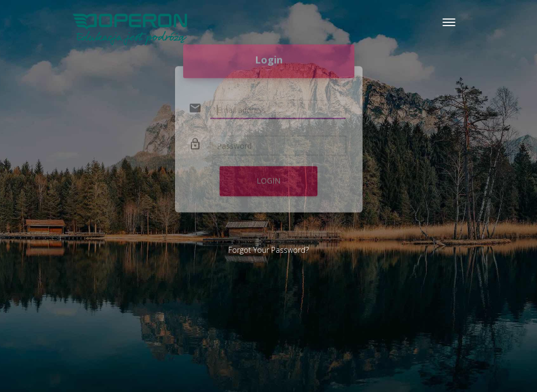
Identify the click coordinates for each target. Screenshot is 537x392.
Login (268, 172)
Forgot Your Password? (268, 250)
